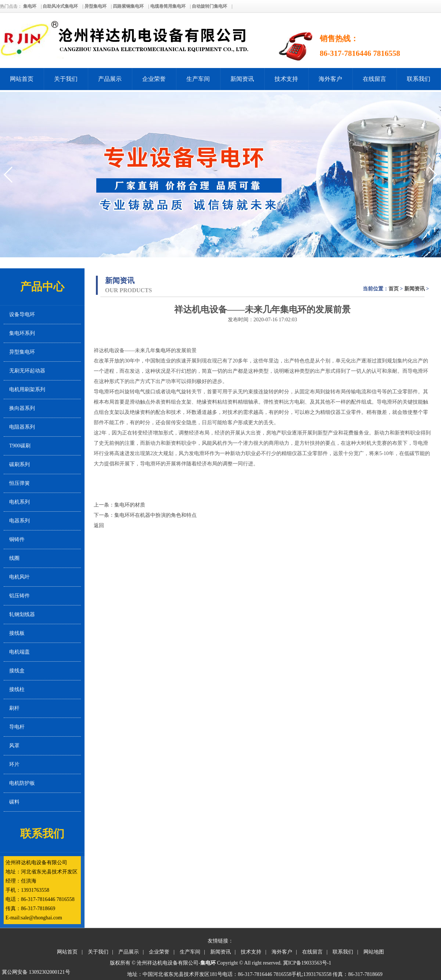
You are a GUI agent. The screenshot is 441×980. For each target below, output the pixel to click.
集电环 (163, 350)
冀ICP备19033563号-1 (307, 963)
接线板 (17, 633)
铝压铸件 (19, 596)
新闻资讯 (242, 79)
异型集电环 (22, 352)
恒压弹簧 (19, 483)
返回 (99, 525)
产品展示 (110, 79)
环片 (14, 764)
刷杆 (14, 708)
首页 (394, 289)
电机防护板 (22, 783)
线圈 (14, 558)
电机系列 (19, 502)
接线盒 (17, 671)
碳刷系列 (19, 464)
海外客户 (330, 79)
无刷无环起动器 (27, 371)
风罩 (14, 746)
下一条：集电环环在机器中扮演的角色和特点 (145, 515)
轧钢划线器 (22, 614)
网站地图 (374, 952)
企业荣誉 (154, 79)
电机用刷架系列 (27, 389)
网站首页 (22, 79)
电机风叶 (19, 577)
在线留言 (374, 79)
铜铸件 (17, 539)
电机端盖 (19, 652)
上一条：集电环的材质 (119, 505)
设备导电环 (22, 314)
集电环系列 (22, 333)
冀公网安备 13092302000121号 (36, 972)
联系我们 (419, 79)
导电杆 (17, 727)
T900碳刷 (20, 446)
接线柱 (17, 689)
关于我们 (66, 79)
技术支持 (286, 79)
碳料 (14, 802)
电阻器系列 (22, 427)
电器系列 (19, 521)
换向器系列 (22, 408)
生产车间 (198, 79)
